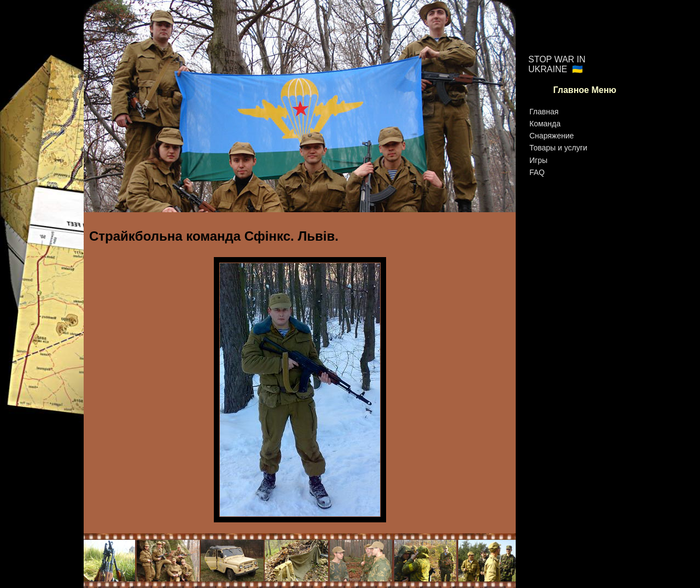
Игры (538, 160)
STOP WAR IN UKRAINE (557, 64)
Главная (544, 112)
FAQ (537, 172)
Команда (545, 124)
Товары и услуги (558, 148)
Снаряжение (552, 136)
